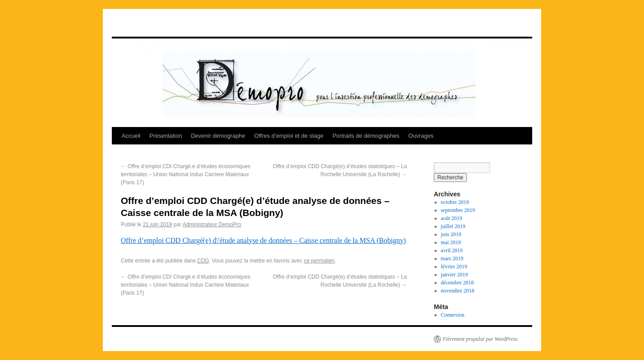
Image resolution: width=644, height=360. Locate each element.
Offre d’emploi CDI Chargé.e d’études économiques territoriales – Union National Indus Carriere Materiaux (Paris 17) (186, 174)
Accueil (131, 136)
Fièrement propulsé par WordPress (480, 339)
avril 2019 (452, 250)
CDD (203, 261)
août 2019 (452, 218)
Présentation (166, 136)
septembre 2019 (458, 210)
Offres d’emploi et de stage (289, 136)
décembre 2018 (458, 283)
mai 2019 (451, 242)
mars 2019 (452, 258)
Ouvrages (421, 136)
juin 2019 (451, 234)
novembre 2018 (458, 291)
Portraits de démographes (366, 136)
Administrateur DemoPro (212, 224)
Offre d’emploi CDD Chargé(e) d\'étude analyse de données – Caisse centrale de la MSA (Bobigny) (263, 240)
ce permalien (320, 261)
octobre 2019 (455, 202)
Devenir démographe (218, 136)
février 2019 (454, 267)
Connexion (453, 315)
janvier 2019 (454, 275)
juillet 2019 (453, 226)
